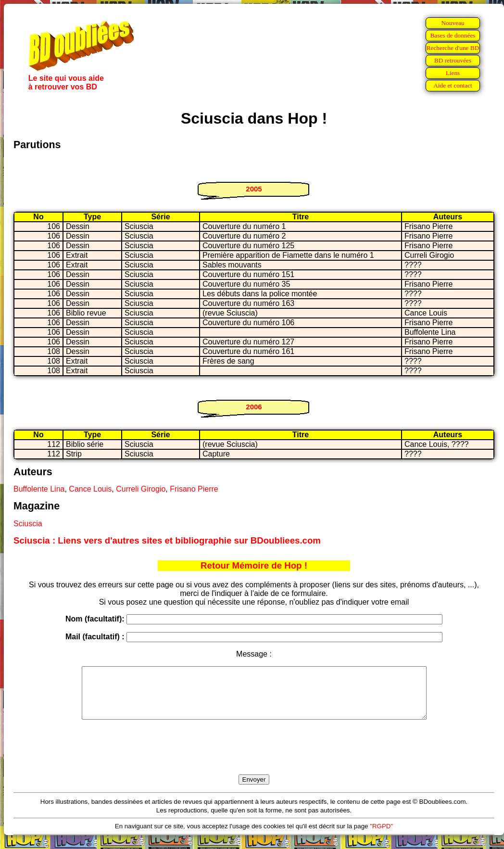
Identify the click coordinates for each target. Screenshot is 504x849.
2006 (254, 407)
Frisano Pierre (194, 489)
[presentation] (254, 758)
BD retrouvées (453, 60)
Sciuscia (28, 524)
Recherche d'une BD (453, 48)
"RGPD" (381, 836)
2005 (254, 189)
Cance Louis (90, 489)
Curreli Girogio (141, 489)
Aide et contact (453, 85)
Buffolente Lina (39, 489)
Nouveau (453, 23)
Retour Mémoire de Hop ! (254, 565)
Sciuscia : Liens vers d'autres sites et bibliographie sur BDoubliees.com (167, 540)
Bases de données (453, 35)
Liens (453, 73)
